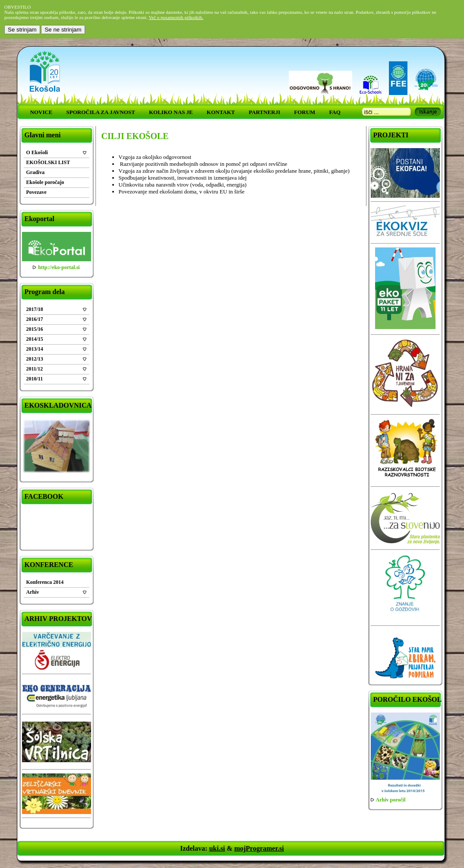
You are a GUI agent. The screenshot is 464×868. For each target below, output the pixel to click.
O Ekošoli (37, 152)
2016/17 (35, 319)
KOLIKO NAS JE (171, 112)
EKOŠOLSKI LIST (48, 162)
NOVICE (41, 112)
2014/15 (35, 339)
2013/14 (35, 349)
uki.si (217, 848)
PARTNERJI (264, 112)
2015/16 (35, 329)
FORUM (305, 112)
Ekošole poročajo (45, 182)
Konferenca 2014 (45, 582)
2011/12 (35, 369)
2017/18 (35, 309)
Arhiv (33, 592)
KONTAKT (221, 112)
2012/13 (35, 359)
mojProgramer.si (259, 848)
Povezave (36, 192)
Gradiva (36, 172)
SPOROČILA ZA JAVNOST (101, 112)
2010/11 (35, 379)
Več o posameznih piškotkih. (176, 17)
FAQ (335, 112)
